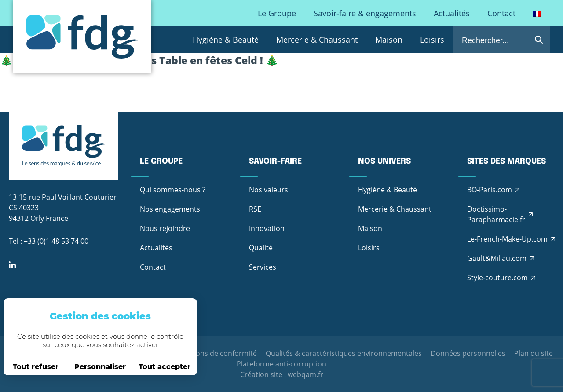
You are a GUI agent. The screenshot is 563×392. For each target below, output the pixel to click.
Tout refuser (32, 367)
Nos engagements (170, 209)
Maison (389, 40)
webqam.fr (305, 374)
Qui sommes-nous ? (173, 190)
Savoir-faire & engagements (365, 13)
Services (263, 267)
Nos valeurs (269, 190)
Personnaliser (97, 367)
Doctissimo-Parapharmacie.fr (496, 214)
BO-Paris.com (490, 190)
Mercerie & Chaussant (317, 40)
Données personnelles (468, 353)
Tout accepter (161, 367)
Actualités (452, 13)
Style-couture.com (497, 278)
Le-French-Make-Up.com (507, 239)
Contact (501, 13)
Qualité (261, 248)
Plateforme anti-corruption (281, 364)
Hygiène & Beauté (226, 40)
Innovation (267, 228)
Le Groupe (277, 13)
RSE (255, 209)
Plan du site (534, 353)
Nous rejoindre (165, 228)
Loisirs (432, 40)
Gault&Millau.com (497, 258)
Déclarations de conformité (211, 353)
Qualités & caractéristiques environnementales (344, 353)
